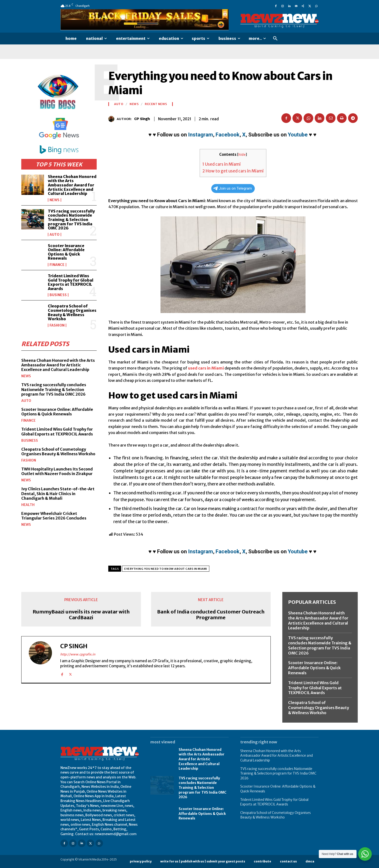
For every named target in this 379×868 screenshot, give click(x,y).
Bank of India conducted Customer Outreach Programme (211, 615)
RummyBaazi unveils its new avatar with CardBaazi (81, 615)
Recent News (156, 104)
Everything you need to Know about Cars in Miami (166, 569)
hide (242, 155)
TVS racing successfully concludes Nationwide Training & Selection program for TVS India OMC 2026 (71, 220)
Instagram (200, 135)
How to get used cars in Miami (233, 171)
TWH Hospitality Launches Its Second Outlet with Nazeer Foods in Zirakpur (57, 471)
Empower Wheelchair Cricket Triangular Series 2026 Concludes (54, 516)
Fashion (57, 325)
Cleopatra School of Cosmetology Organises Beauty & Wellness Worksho (72, 312)
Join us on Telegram (233, 188)
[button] (275, 39)
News (55, 200)
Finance (57, 265)
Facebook (228, 135)
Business (58, 295)
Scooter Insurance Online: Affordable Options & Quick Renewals (66, 252)
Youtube (298, 135)
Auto (55, 235)
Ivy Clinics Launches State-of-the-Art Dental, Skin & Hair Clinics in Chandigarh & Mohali (58, 493)
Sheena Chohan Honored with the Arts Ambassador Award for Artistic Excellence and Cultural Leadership (72, 185)
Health (28, 505)
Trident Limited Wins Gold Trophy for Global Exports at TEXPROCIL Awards (71, 282)
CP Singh (142, 119)
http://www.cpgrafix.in (78, 654)
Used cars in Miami (222, 164)
